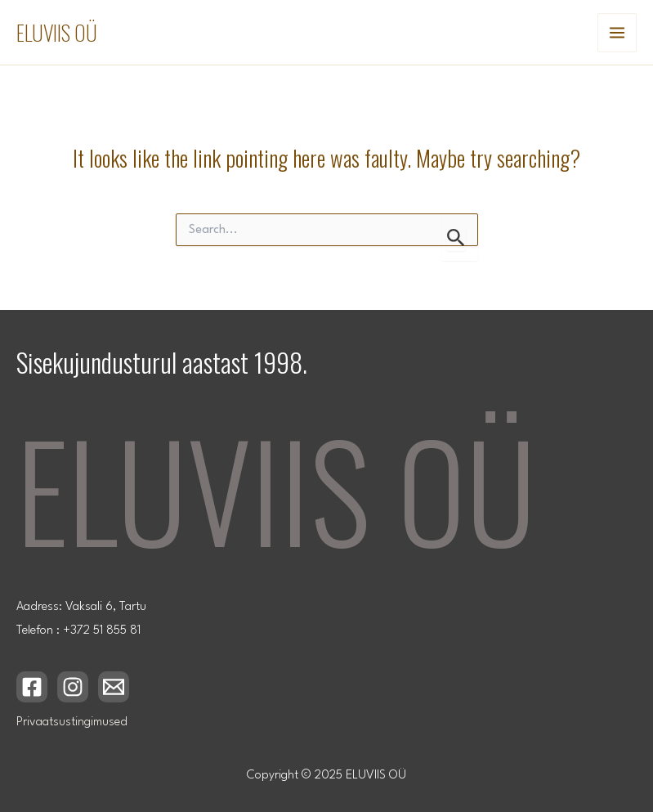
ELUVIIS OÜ (57, 32)
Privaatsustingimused (72, 722)
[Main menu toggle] (617, 33)
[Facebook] (32, 687)
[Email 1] (114, 687)
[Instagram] (73, 687)
